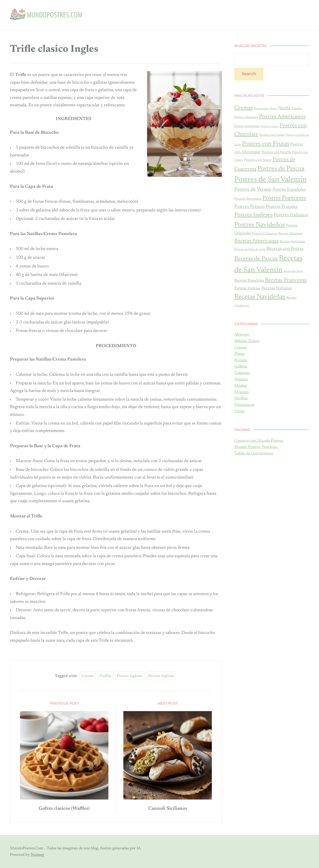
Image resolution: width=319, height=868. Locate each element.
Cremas (87, 676)
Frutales (241, 360)
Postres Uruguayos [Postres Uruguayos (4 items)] (265, 234)
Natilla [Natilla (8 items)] (284, 108)
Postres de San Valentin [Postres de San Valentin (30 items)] (271, 180)
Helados (241, 379)
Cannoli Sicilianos (168, 808)
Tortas (239, 411)
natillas (105, 676)
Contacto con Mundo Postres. (259, 441)
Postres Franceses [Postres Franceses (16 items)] (284, 198)
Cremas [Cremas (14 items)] (243, 108)
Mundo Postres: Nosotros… (257, 447)
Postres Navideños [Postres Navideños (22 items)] (260, 225)
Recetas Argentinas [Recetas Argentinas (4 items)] (292, 242)
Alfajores (242, 335)
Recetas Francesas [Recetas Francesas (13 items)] (286, 280)
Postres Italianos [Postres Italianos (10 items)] (291, 215)
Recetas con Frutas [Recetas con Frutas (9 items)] (285, 249)
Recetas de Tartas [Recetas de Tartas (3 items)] (293, 271)
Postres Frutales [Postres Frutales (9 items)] (282, 207)
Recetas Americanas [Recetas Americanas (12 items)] (256, 241)
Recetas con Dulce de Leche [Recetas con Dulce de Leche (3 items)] (250, 249)
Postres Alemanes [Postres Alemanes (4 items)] (246, 117)
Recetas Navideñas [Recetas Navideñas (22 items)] (260, 297)
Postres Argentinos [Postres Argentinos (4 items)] (247, 126)
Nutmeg (37, 855)
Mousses (241, 392)
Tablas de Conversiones (254, 453)
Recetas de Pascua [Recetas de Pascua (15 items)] (256, 259)
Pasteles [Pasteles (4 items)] (297, 109)
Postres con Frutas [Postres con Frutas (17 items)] (266, 144)
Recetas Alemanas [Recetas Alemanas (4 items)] (290, 234)
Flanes (239, 354)
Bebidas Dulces (247, 341)
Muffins (241, 398)
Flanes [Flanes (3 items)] (273, 109)
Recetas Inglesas (161, 676)
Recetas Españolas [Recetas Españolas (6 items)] (249, 281)
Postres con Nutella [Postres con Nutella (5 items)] (276, 152)
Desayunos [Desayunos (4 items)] (261, 109)
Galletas (241, 367)
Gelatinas (242, 373)
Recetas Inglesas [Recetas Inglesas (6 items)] (247, 288)
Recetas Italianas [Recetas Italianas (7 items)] (277, 288)
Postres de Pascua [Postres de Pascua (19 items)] (281, 169)
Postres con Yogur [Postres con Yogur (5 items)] (258, 160)
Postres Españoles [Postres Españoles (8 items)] (289, 190)
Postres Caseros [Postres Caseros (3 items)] (270, 126)
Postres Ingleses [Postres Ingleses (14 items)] (253, 215)
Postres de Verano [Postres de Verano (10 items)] (253, 189)
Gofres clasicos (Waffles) (64, 808)
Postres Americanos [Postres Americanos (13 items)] (282, 117)
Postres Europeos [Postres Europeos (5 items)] (248, 199)
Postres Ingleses (130, 676)
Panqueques (244, 405)
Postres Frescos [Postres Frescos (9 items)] (249, 207)
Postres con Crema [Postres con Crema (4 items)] (272, 135)
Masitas (241, 386)
